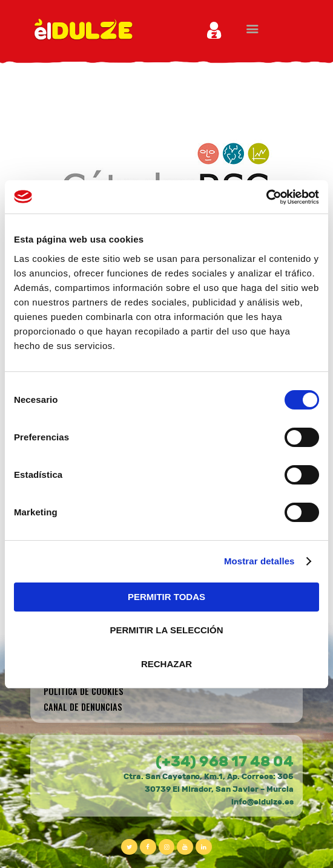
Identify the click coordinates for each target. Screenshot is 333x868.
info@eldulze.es (262, 802)
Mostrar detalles (259, 561)
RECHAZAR (166, 664)
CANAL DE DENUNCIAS (83, 707)
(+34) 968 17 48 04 (225, 762)
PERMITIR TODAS (166, 597)
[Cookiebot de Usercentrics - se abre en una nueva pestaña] (266, 197)
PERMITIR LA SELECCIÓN (167, 630)
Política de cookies (84, 691)
